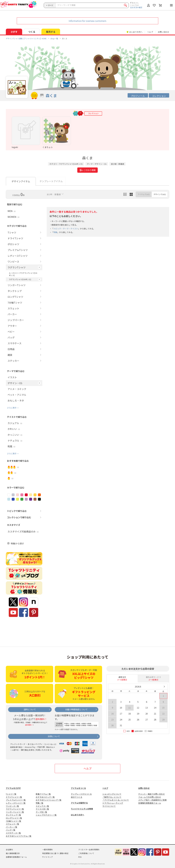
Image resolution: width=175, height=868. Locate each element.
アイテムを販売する (79, 803)
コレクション (159, 96)
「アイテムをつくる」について (116, 800)
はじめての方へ (78, 815)
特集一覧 (40, 803)
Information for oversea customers (87, 21)
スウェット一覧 (12, 824)
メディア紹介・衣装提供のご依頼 (152, 800)
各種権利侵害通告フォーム (150, 803)
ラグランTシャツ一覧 (15, 809)
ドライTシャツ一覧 (14, 797)
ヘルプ (150, 32)
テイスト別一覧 (42, 809)
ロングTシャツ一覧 (14, 818)
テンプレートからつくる (81, 794)
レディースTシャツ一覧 (16, 803)
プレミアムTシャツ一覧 (16, 800)
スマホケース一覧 (13, 833)
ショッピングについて (112, 794)
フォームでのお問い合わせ (150, 797)
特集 (55, 232)
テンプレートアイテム (51, 181)
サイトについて (109, 806)
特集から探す (17, 543)
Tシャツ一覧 (11, 794)
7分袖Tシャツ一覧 (13, 821)
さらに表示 (12, 408)
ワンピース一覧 (12, 806)
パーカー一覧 (12, 827)
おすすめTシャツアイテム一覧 (19, 836)
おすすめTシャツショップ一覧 (49, 800)
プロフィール (138, 96)
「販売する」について (112, 797)
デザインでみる (160, 194)
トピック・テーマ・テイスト (66, 229)
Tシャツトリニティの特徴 (82, 809)
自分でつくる (77, 797)
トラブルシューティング (113, 803)
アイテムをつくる (78, 788)
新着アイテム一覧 (43, 794)
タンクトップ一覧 (13, 815)
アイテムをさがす (13, 788)
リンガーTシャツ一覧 (15, 812)
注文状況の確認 (136, 7)
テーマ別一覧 (41, 812)
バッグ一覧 (11, 830)
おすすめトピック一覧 (45, 797)
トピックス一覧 (42, 806)
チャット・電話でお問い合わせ (152, 794)
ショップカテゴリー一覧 (46, 815)
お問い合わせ (163, 32)
